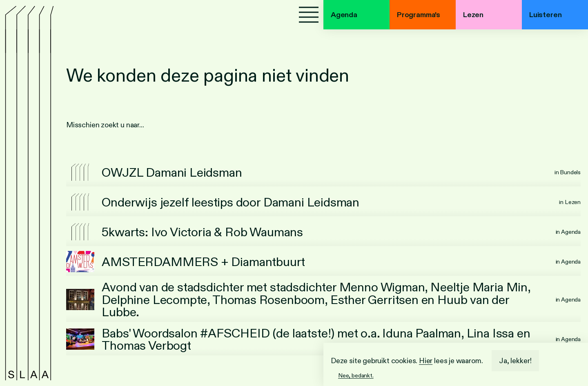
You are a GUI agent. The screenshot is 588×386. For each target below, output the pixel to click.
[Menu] (309, 15)
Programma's (419, 15)
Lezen (473, 15)
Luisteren (545, 15)
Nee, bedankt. (356, 375)
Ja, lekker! (515, 361)
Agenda (344, 15)
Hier (426, 361)
